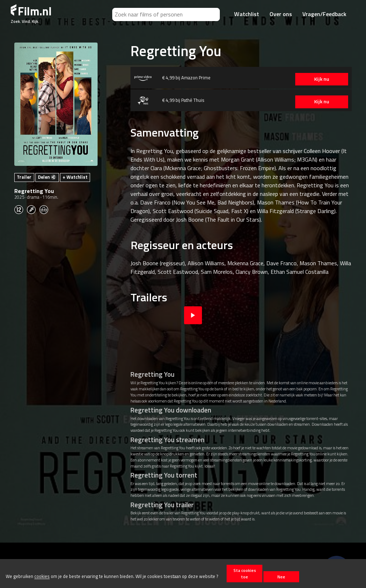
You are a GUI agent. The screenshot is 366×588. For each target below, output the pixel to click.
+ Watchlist (75, 177)
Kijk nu (318, 79)
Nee (281, 577)
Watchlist (247, 14)
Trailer (24, 177)
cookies (42, 577)
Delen (47, 177)
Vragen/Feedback (324, 14)
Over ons (281, 14)
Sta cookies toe (245, 573)
